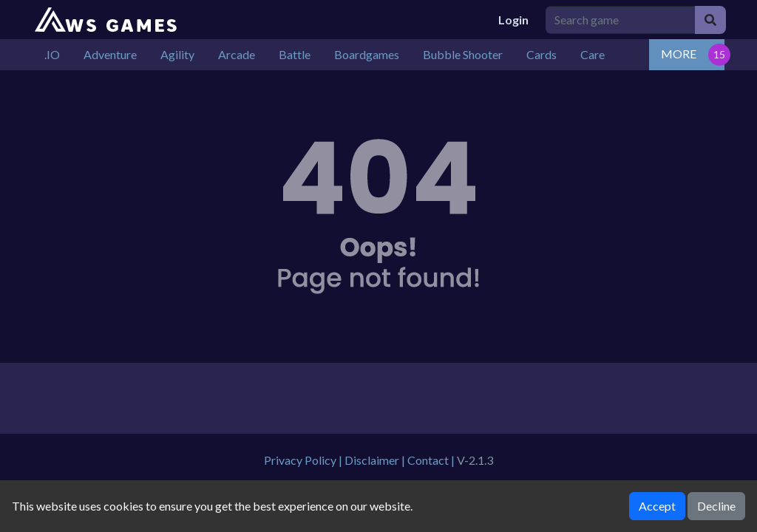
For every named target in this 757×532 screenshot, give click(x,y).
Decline (716, 506)
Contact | (432, 460)
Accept (657, 506)
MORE (679, 54)
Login (513, 20)
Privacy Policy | (304, 460)
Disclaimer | (376, 460)
